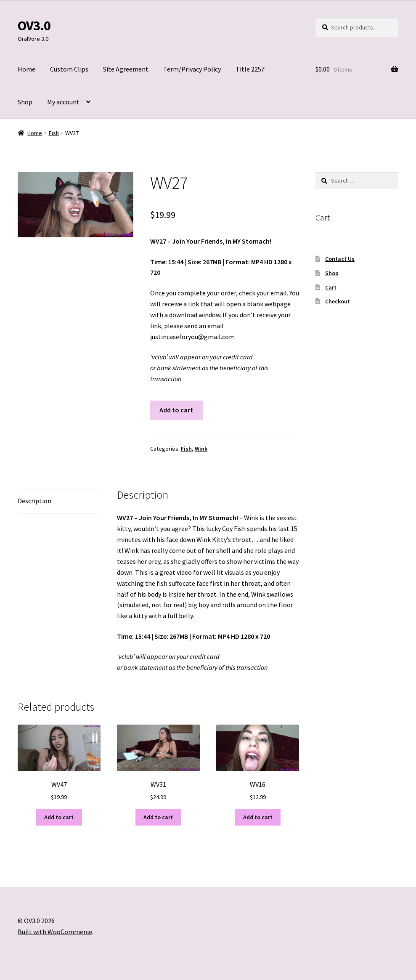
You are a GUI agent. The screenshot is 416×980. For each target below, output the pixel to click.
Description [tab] (34, 501)
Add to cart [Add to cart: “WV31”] (158, 817)
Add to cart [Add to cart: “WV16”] (258, 817)
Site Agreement (126, 69)
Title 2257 (250, 69)
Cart (331, 287)
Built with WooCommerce (55, 932)
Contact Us (340, 259)
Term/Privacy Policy (192, 69)
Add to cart (176, 410)
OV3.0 (34, 26)
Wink (201, 449)
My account (63, 102)
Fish (54, 133)
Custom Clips (69, 69)
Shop (25, 102)
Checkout (338, 301)
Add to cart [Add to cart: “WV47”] (59, 817)
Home (26, 69)
